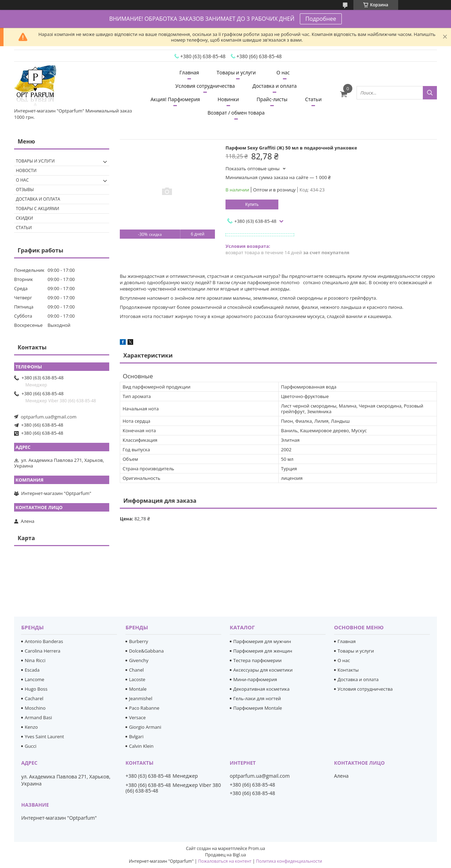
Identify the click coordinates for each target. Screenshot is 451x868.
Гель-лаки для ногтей (257, 698)
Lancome (34, 679)
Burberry (138, 641)
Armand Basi (38, 717)
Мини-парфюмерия (255, 679)
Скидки (24, 218)
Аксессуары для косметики (263, 670)
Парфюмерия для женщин (263, 651)
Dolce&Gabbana (146, 651)
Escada (32, 670)
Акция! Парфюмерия (175, 99)
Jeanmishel (141, 698)
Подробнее (321, 19)
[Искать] (430, 93)
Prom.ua (257, 848)
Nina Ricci (35, 660)
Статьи (313, 99)
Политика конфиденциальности (289, 861)
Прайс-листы (272, 99)
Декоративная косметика (261, 689)
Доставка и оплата (275, 86)
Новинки (228, 99)
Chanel (136, 670)
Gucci (30, 746)
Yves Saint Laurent (44, 736)
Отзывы (25, 190)
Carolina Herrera (42, 651)
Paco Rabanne (144, 708)
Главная (189, 72)
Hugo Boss (36, 689)
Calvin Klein (141, 746)
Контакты (348, 670)
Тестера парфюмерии (257, 660)
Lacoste (137, 679)
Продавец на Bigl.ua (225, 855)
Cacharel (34, 698)
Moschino (35, 708)
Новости (26, 170)
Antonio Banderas (44, 641)
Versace (137, 717)
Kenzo (31, 727)
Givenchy (139, 660)
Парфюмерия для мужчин (262, 641)
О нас (283, 72)
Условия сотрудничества (205, 86)
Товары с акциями (38, 209)
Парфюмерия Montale (258, 708)
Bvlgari (136, 736)
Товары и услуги (236, 72)
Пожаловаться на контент (225, 861)
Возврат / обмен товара (236, 113)
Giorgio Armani (145, 727)
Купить (252, 204)
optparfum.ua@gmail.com (49, 417)
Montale (138, 689)
